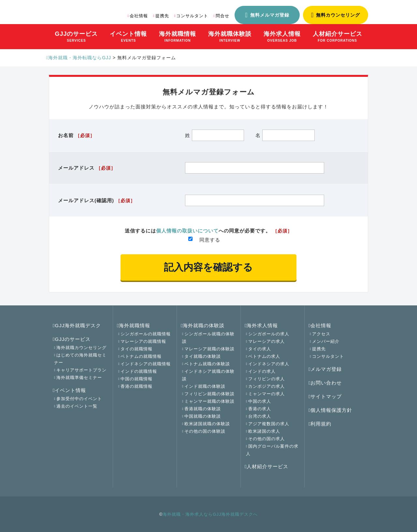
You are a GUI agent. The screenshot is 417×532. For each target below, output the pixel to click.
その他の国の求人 (266, 439)
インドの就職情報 (139, 371)
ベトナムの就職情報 (141, 356)
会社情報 (139, 16)
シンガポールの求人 (269, 334)
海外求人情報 (261, 325)
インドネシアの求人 (269, 364)
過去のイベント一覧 (77, 406)
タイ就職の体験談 (203, 356)
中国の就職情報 (137, 379)
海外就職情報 (134, 325)
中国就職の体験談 (203, 416)
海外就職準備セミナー (79, 378)
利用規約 (320, 424)
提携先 (162, 16)
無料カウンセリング (338, 15)
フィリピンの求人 (266, 379)
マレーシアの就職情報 (143, 341)
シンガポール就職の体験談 (208, 338)
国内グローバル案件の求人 (272, 450)
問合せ (223, 16)
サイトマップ (325, 396)
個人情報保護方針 (330, 410)
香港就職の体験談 (203, 409)
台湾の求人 (260, 416)
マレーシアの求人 (266, 341)
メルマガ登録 (325, 369)
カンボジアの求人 (266, 386)
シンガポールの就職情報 (146, 334)
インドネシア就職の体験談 (208, 375)
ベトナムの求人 (264, 356)
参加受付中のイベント (79, 399)
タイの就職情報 (137, 349)
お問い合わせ (325, 383)
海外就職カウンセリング (81, 348)
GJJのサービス (72, 339)
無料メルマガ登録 (270, 15)
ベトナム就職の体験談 (207, 364)
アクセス (321, 334)
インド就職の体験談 (205, 386)
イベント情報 (69, 390)
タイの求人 (260, 349)
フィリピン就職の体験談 (209, 394)
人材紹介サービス (266, 466)
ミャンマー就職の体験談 (209, 401)
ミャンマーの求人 (266, 394)
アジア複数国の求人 (269, 424)
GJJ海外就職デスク (77, 325)
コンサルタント (192, 16)
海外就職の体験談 (203, 325)
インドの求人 (262, 371)
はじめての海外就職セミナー (80, 359)
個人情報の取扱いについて (187, 231)
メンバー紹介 (326, 341)
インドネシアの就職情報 (146, 364)
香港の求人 (260, 409)
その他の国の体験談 (205, 431)
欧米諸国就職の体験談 (207, 424)
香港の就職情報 (137, 386)
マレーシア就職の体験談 (209, 349)
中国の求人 (260, 401)
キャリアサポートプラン (81, 370)
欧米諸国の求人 (264, 431)
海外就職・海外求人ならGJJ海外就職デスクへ (210, 514)
